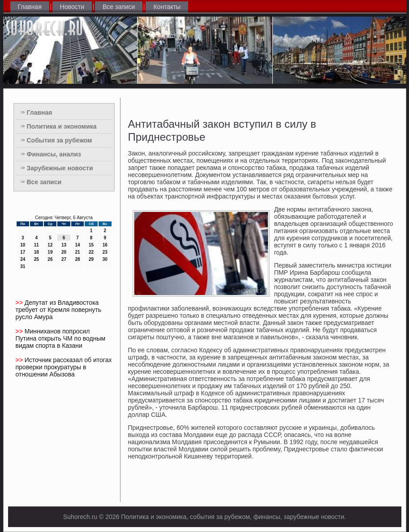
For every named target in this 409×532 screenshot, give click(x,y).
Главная (30, 7)
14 (77, 245)
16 (105, 245)
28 (77, 259)
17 (23, 252)
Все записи (119, 7)
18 (37, 252)
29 (91, 259)
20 (64, 252)
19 (50, 252)
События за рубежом (60, 140)
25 (37, 259)
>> (20, 303)
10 (23, 245)
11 (37, 245)
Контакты (167, 7)
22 (91, 252)
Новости (72, 7)
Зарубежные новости (60, 168)
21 (77, 252)
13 (64, 245)
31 (23, 266)
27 (64, 259)
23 (105, 252)
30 (105, 259)
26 (50, 259)
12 (50, 245)
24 (23, 259)
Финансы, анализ (54, 154)
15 (91, 245)
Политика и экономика (62, 126)
